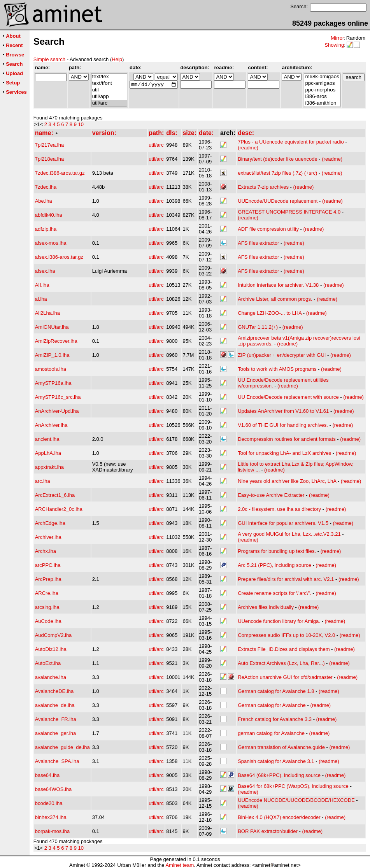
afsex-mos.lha (51, 243)
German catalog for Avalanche (272, 705)
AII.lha (42, 285)
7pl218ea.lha (49, 159)
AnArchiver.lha (51, 425)
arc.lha (43, 481)
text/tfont (109, 83)
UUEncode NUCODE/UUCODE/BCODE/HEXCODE (296, 800)
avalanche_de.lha (55, 705)
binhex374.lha (51, 817)
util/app (109, 97)
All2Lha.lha (47, 313)
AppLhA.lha (48, 453)
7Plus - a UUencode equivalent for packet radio (291, 142)
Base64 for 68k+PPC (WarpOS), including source (293, 786)
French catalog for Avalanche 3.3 (275, 719)
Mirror (337, 38)
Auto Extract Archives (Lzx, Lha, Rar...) (281, 663)
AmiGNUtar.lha (52, 327)
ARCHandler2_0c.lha (59, 509)
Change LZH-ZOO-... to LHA (270, 313)
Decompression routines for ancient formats (287, 439)
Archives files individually (266, 607)
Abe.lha (44, 201)
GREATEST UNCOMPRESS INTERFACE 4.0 (289, 212)
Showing (334, 45)
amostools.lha (51, 369)
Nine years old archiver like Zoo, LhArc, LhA (287, 481)
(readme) (248, 148)
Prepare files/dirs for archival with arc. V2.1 (286, 579)
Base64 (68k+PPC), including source (279, 775)
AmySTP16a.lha (53, 383)
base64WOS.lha (53, 789)
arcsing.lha (47, 607)
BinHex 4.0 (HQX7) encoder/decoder (279, 817)
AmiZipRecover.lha (56, 341)
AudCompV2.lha (53, 635)
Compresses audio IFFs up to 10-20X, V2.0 (286, 635)
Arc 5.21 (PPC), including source (274, 565)
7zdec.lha (46, 187)
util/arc (109, 103)
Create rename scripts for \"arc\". (274, 593)
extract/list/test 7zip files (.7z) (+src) (277, 173)
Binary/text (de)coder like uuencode (278, 159)
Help (117, 59)
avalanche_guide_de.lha (62, 747)
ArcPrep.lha (48, 579)
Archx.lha (46, 551)
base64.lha (47, 775)
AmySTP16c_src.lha (58, 397)
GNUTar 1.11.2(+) (258, 327)
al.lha (41, 299)
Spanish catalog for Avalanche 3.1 (276, 761)
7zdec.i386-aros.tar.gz (60, 173)
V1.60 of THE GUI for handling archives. (283, 425)
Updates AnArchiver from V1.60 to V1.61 (283, 411)
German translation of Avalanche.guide (281, 747)
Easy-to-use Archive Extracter (271, 495)
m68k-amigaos (322, 77)
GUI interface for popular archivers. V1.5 (283, 523)
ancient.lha (47, 439)
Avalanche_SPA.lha (57, 761)
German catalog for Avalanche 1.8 (276, 691)
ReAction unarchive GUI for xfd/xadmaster (285, 677)
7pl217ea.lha (49, 145)
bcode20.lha (49, 803)
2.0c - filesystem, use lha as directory (279, 509)
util (109, 90)
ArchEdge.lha (50, 523)
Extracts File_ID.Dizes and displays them (284, 649)
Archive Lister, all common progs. (275, 299)
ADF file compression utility (268, 229)
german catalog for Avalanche (271, 733)
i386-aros (322, 97)
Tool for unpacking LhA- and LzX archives (284, 453)
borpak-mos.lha (53, 831)
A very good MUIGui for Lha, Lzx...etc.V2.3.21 (289, 534)
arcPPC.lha (48, 565)
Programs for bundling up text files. (277, 551)
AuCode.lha (48, 621)
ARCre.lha (47, 593)
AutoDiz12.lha (51, 649)
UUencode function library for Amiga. (279, 621)
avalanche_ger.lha (56, 733)
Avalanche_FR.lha (56, 719)
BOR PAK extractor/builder (268, 831)
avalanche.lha (51, 677)
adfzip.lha (46, 229)
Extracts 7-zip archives (263, 187)
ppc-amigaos (322, 83)
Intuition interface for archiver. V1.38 (278, 285)
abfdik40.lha (49, 215)
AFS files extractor (258, 243)
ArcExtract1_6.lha (55, 495)
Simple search (49, 59)
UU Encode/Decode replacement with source (288, 397)
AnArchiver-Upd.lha (57, 411)
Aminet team (180, 865)
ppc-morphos (322, 90)
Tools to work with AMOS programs (277, 369)
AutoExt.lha (48, 663)
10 (81, 124)
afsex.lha (45, 271)
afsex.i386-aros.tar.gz (59, 257)
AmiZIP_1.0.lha (52, 355)
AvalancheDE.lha (54, 691)
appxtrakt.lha (49, 467)
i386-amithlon (322, 103)
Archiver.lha (48, 537)
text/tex (109, 77)
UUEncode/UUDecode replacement (278, 201)
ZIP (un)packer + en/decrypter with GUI (282, 355)
